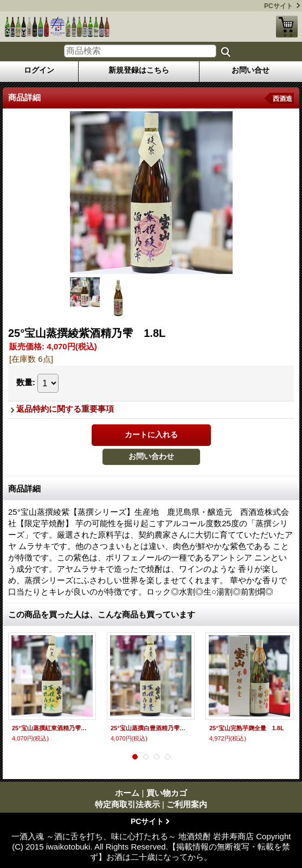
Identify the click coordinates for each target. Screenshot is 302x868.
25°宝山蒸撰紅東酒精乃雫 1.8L (52, 728)
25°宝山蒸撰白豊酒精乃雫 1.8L (151, 728)
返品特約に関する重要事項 (65, 409)
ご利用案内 (187, 804)
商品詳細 (24, 489)
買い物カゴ (287, 27)
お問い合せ (250, 70)
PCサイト (278, 6)
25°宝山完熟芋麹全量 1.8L (247, 728)
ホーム (127, 793)
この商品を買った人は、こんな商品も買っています (102, 614)
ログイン (39, 70)
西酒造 (282, 99)
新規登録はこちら (139, 70)
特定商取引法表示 (127, 804)
